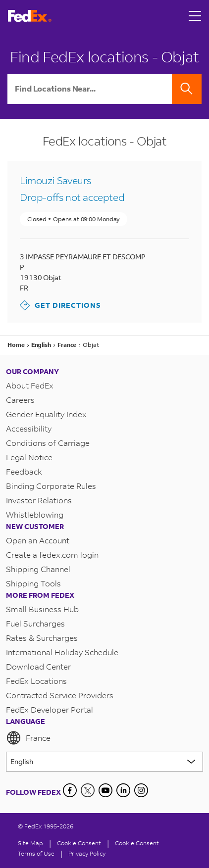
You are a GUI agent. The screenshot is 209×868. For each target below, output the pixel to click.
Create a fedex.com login (52, 555)
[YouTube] (105, 790)
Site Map (30, 843)
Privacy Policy (87, 853)
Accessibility (29, 428)
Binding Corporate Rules (51, 486)
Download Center (38, 666)
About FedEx (30, 385)
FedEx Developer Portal (50, 709)
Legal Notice (29, 457)
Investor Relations (39, 500)
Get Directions (60, 305)
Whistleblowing (35, 514)
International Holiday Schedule (62, 652)
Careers (20, 400)
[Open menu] (195, 16)
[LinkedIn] (123, 790)
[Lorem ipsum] (104, 762)
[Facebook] (70, 790)
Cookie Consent (137, 843)
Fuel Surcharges (35, 623)
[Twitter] (88, 790)
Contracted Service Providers (60, 695)
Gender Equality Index (46, 414)
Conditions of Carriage (48, 443)
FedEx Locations (36, 681)
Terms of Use (36, 853)
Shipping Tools (33, 583)
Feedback (24, 471)
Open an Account (38, 540)
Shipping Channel (38, 569)
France (28, 738)
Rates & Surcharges (42, 638)
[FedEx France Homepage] (30, 16)
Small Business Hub (42, 609)
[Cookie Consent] (79, 843)
